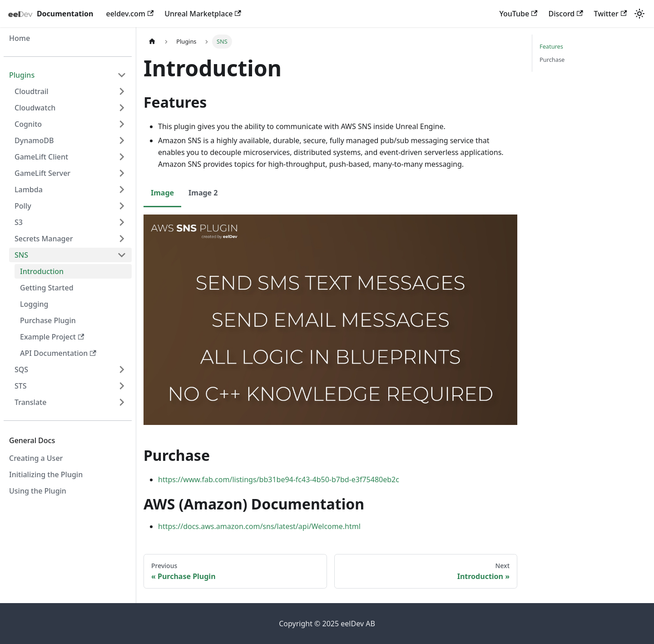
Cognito (28, 124)
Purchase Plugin (48, 320)
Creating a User (36, 458)
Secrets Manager (44, 239)
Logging (34, 304)
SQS (21, 369)
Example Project (52, 337)
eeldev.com (130, 14)
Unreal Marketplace (203, 14)
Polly (23, 206)
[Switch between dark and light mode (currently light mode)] (639, 14)
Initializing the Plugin (46, 474)
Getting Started (47, 288)
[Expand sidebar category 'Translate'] (122, 402)
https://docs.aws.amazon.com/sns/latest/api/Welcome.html (259, 526)
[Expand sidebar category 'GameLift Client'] (122, 157)
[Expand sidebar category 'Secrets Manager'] (122, 239)
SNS (21, 255)
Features (551, 46)
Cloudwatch (35, 108)
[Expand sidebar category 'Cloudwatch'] (122, 108)
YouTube (519, 14)
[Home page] (152, 42)
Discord (565, 14)
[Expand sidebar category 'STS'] (122, 386)
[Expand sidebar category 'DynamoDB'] (122, 140)
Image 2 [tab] (203, 193)
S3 (19, 222)
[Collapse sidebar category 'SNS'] (122, 255)
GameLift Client (41, 157)
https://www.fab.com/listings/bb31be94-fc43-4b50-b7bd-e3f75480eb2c (279, 479)
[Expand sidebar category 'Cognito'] (122, 124)
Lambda (29, 190)
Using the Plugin (38, 491)
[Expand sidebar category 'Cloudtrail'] (122, 91)
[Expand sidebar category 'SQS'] (122, 369)
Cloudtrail (32, 91)
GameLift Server (42, 173)
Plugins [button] (22, 75)
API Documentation (58, 353)
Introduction (42, 271)
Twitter (610, 14)
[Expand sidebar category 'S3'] (122, 222)
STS (21, 386)
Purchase (552, 60)
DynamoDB (34, 140)
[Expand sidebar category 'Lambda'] (122, 190)
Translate (30, 402)
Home (20, 38)
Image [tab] (162, 193)
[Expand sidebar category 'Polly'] (122, 206)
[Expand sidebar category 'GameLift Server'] (122, 173)
